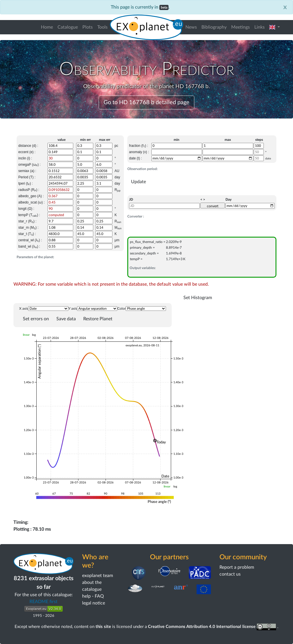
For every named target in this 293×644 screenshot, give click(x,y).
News (191, 27)
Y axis (73, 309)
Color (121, 309)
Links (260, 27)
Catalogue (68, 27)
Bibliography (214, 27)
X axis (24, 309)
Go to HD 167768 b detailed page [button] (146, 102)
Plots (88, 27)
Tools (102, 27)
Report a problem (237, 567)
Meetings (240, 27)
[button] (275, 27)
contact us (230, 574)
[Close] (285, 7)
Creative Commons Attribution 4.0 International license (213, 627)
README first (43, 602)
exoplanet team (98, 576)
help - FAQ (93, 596)
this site (103, 627)
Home (47, 27)
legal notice (94, 603)
